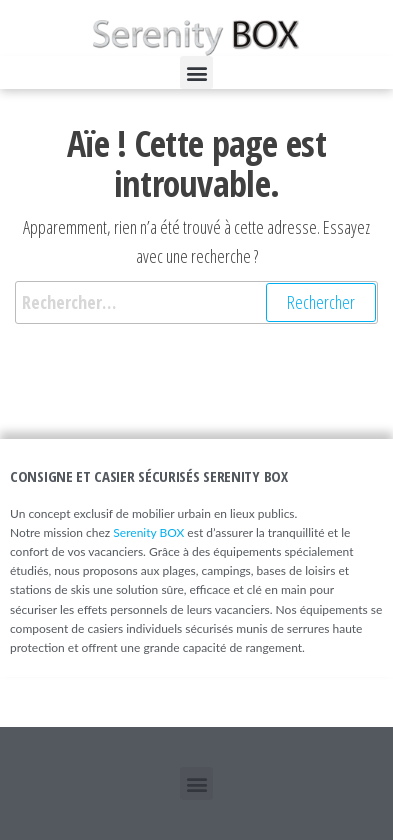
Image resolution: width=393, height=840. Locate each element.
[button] (196, 72)
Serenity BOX (148, 532)
